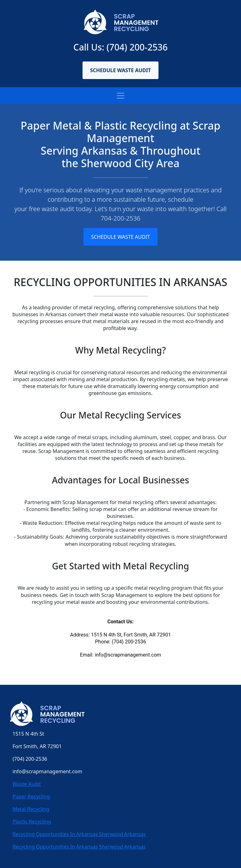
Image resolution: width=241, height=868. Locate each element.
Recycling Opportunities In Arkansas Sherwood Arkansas (79, 834)
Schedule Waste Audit (120, 70)
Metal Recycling (31, 809)
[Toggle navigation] (120, 96)
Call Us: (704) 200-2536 (120, 47)
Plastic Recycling (32, 822)
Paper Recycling (31, 796)
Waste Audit (27, 784)
